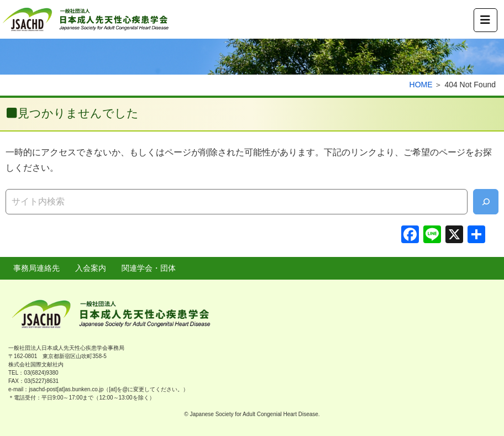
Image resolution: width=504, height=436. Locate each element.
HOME (421, 85)
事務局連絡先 (36, 268)
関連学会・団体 (149, 268)
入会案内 (91, 268)
